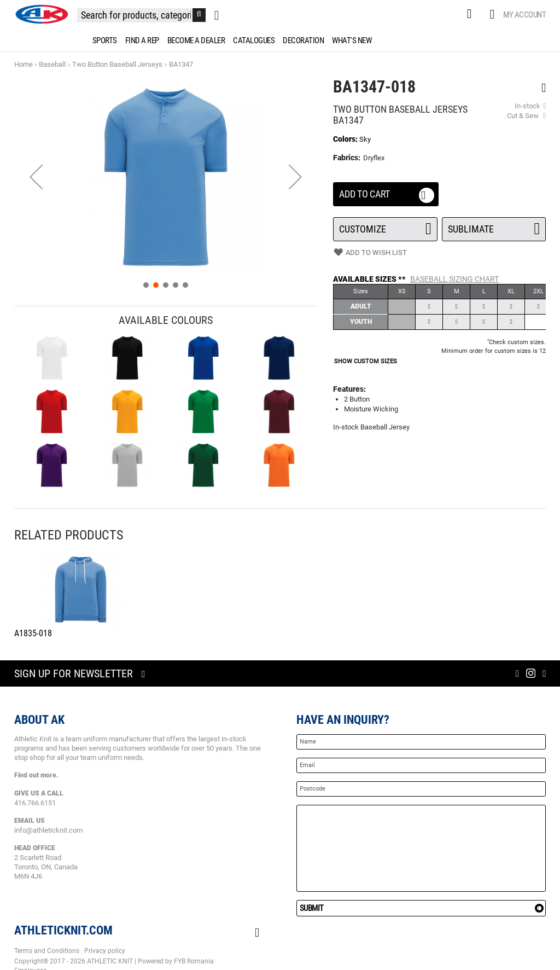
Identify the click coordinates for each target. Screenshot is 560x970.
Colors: (346, 139)
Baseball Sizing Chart (454, 279)
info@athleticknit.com (48, 830)
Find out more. (36, 775)
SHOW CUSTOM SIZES (366, 361)
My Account (524, 15)
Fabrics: (348, 158)
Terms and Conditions (47, 951)
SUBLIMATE (494, 226)
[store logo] (42, 14)
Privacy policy (105, 951)
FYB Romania (194, 961)
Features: (349, 389)
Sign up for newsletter (74, 673)
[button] (36, 177)
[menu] (280, 40)
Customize (385, 226)
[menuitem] (103, 40)
